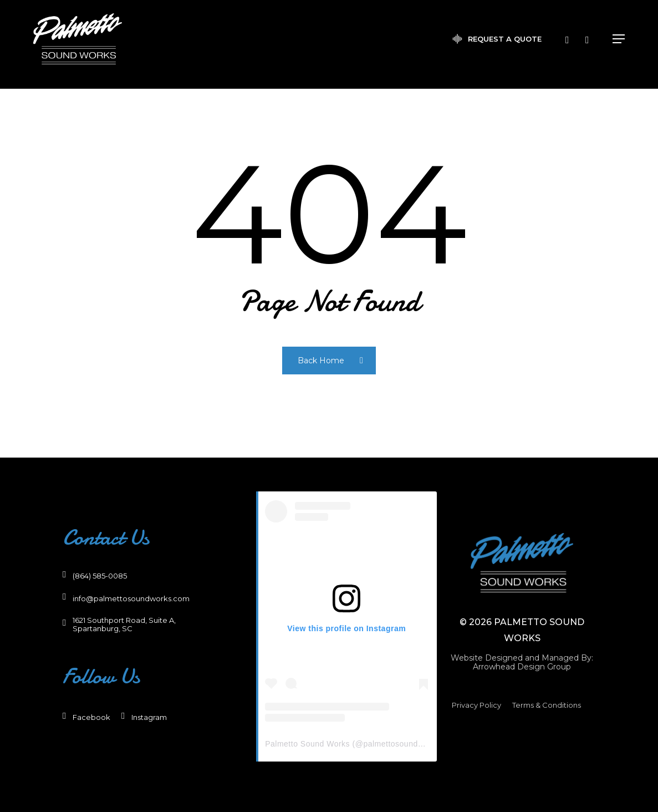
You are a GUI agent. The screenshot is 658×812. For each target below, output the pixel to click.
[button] (619, 44)
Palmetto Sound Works (307, 744)
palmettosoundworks (401, 744)
